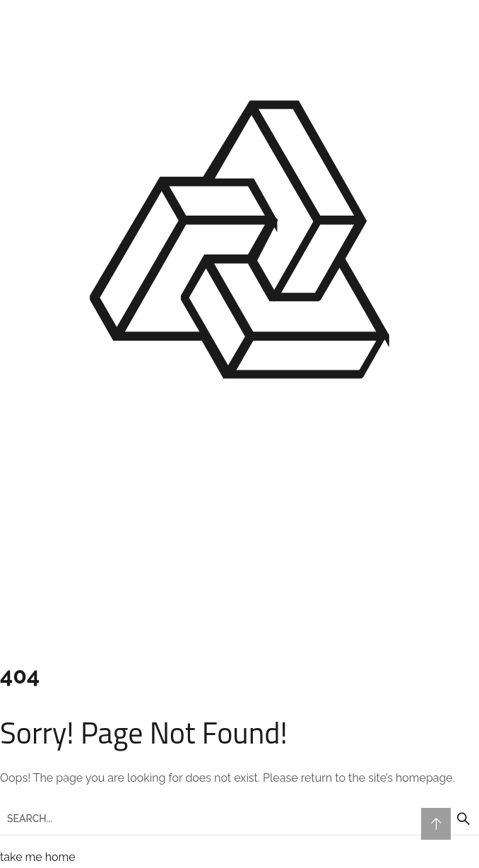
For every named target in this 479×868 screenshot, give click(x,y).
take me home (38, 857)
